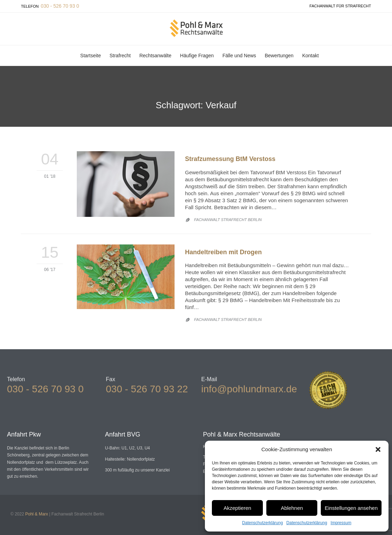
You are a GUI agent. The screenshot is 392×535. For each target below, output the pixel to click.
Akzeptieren (237, 508)
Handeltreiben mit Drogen (223, 252)
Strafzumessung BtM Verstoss (230, 159)
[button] (378, 449)
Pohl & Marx (36, 514)
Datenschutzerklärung (263, 523)
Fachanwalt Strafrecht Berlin (228, 220)
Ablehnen (292, 508)
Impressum (341, 523)
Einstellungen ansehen (351, 508)
